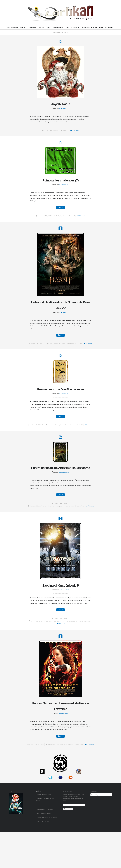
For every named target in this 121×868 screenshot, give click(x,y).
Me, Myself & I (110, 27)
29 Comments (90, 349)
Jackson (64, 349)
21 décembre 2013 (64, 187)
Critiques (23, 27)
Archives (94, 27)
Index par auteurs (12, 27)
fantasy (55, 349)
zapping (92, 646)
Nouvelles (73, 527)
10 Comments (76, 132)
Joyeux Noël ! (61, 105)
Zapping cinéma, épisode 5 (60, 610)
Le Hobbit (70, 349)
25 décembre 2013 (64, 110)
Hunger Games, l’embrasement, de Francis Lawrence (60, 735)
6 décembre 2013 (64, 615)
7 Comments (61, 529)
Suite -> (60, 210)
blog (67, 132)
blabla (64, 132)
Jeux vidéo (85, 27)
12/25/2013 (55, 132)
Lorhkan (45, 132)
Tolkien (81, 349)
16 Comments (61, 649)
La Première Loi (73, 438)
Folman (59, 646)
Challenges (32, 27)
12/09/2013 (65, 524)
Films (49, 27)
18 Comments (61, 780)
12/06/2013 (65, 644)
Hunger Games (65, 778)
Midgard (67, 527)
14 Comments (82, 219)
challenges (66, 219)
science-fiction (87, 527)
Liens (101, 27)
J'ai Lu (66, 438)
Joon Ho (72, 646)
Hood (67, 646)
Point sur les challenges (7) (60, 182)
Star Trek (41, 27)
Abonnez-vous (68, 845)
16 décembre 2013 (64, 317)
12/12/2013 (39, 438)
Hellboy (63, 646)
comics (35, 646)
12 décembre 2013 (64, 406)
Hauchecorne (60, 527)
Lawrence (72, 778)
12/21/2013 (48, 219)
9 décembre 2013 (64, 492)
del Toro (45, 646)
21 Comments (91, 438)
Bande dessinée (58, 27)
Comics (68, 27)
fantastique (48, 527)
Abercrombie (50, 438)
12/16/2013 (40, 349)
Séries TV (76, 27)
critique (50, 349)
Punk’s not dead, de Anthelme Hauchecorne (60, 484)
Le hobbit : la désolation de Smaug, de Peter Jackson (60, 309)
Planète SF (72, 219)
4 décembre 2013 (64, 746)
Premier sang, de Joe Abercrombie (60, 398)
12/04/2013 (44, 778)
